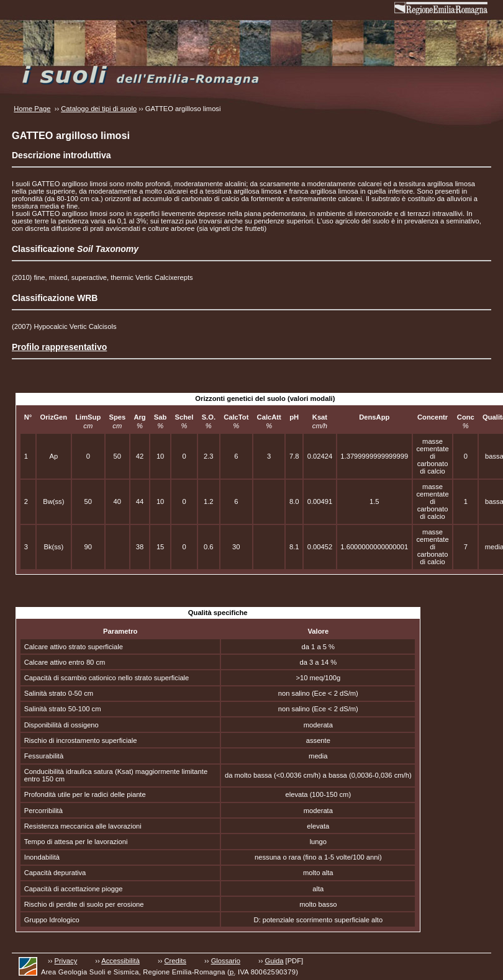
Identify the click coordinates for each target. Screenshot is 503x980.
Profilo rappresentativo (59, 347)
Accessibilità (120, 961)
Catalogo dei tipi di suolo (99, 109)
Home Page (32, 109)
